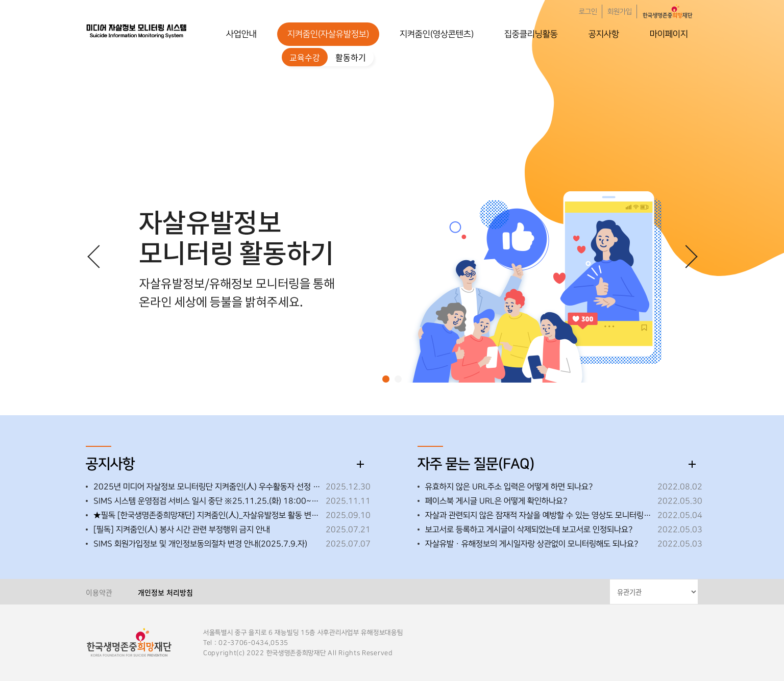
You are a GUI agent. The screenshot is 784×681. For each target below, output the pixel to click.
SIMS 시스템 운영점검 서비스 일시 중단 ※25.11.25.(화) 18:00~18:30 (207, 501)
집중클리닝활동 (531, 34)
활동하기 (351, 57)
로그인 (588, 12)
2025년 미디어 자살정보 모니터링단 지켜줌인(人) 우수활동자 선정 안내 (207, 487)
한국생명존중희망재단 (137, 31)
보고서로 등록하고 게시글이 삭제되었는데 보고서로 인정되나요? (529, 529)
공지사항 (604, 34)
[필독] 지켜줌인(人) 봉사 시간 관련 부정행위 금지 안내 (182, 529)
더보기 (360, 464)
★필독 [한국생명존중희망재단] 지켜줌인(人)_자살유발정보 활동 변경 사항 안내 (207, 515)
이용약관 (99, 592)
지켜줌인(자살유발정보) (328, 34)
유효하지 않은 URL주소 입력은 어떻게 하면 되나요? (509, 487)
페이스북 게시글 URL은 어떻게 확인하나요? (496, 501)
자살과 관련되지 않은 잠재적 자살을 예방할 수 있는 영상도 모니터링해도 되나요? (539, 515)
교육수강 (305, 57)
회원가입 (620, 12)
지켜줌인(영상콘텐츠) (437, 34)
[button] (386, 379)
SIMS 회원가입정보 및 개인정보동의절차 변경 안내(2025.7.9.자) (200, 544)
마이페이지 (669, 34)
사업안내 (241, 34)
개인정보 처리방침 (165, 592)
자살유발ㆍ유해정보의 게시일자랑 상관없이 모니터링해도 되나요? (532, 544)
